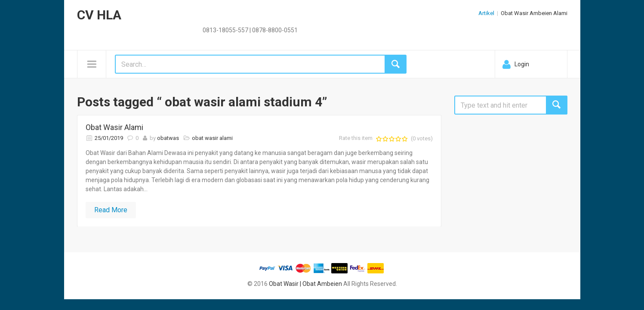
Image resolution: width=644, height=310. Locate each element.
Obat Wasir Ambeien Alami (534, 13)
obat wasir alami (212, 138)
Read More (111, 210)
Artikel (486, 13)
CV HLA (99, 15)
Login (522, 64)
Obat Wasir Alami (114, 127)
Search (557, 105)
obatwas (168, 138)
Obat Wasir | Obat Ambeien (305, 284)
